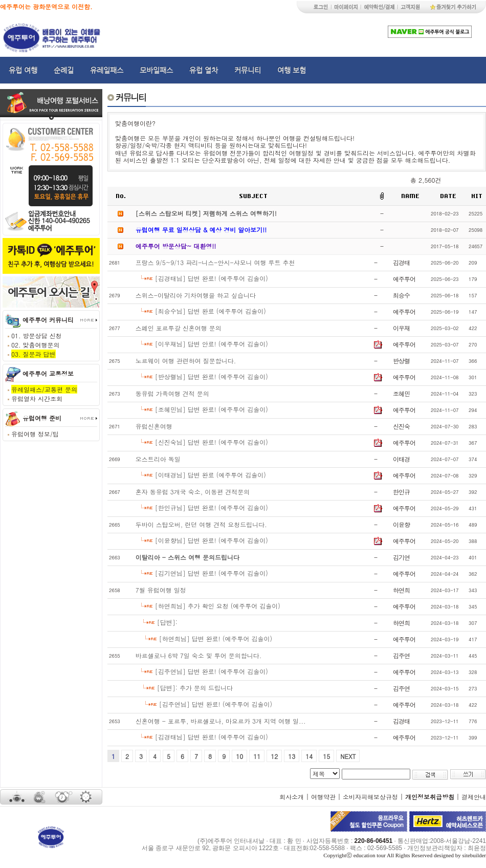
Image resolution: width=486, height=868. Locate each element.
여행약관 (323, 797)
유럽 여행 (23, 70)
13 (292, 756)
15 (326, 756)
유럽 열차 (204, 70)
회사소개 (292, 797)
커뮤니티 (248, 70)
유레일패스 (107, 70)
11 (257, 756)
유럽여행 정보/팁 (35, 434)
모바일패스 (156, 70)
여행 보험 (292, 70)
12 (274, 756)
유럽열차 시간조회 (37, 398)
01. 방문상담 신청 (37, 335)
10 (239, 756)
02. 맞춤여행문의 (36, 345)
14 (309, 756)
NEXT (348, 756)
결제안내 (474, 797)
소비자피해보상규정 (370, 797)
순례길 (64, 70)
